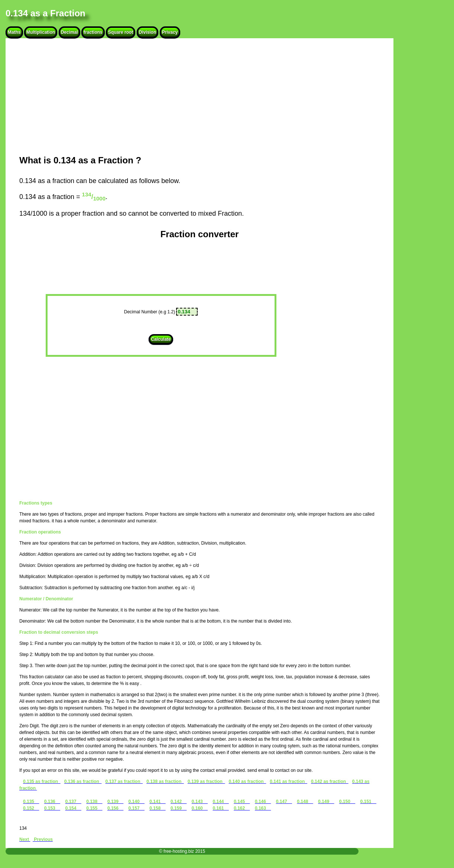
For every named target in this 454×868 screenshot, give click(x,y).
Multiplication (41, 32)
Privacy (170, 32)
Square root (121, 32)
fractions (93, 32)
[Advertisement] (200, 97)
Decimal (69, 32)
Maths (14, 32)
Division (148, 32)
